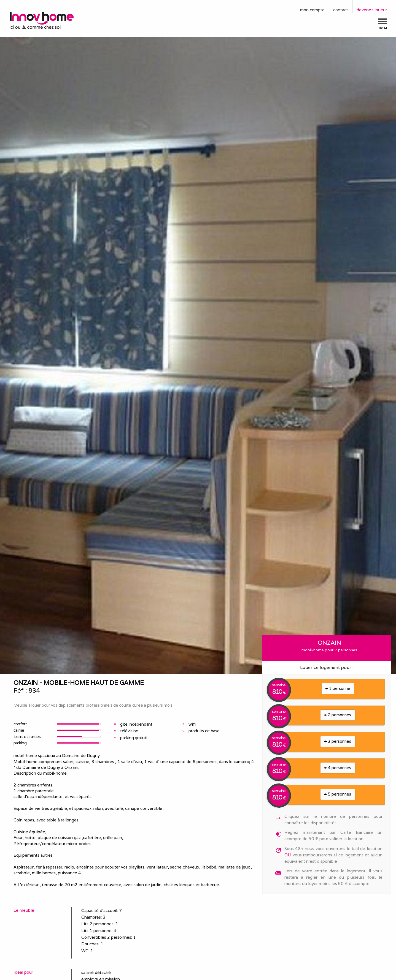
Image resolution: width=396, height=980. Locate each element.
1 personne (338, 688)
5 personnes (338, 794)
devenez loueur (372, 10)
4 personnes (338, 768)
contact (341, 10)
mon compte (312, 10)
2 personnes (338, 715)
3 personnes (338, 741)
